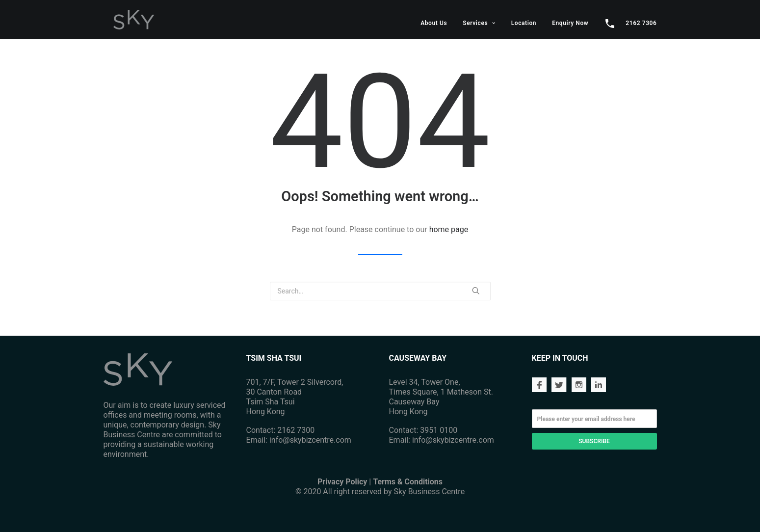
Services (479, 23)
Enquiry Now (570, 23)
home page (449, 229)
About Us (434, 23)
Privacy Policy (342, 482)
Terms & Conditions (408, 482)
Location (524, 23)
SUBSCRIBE (594, 441)
